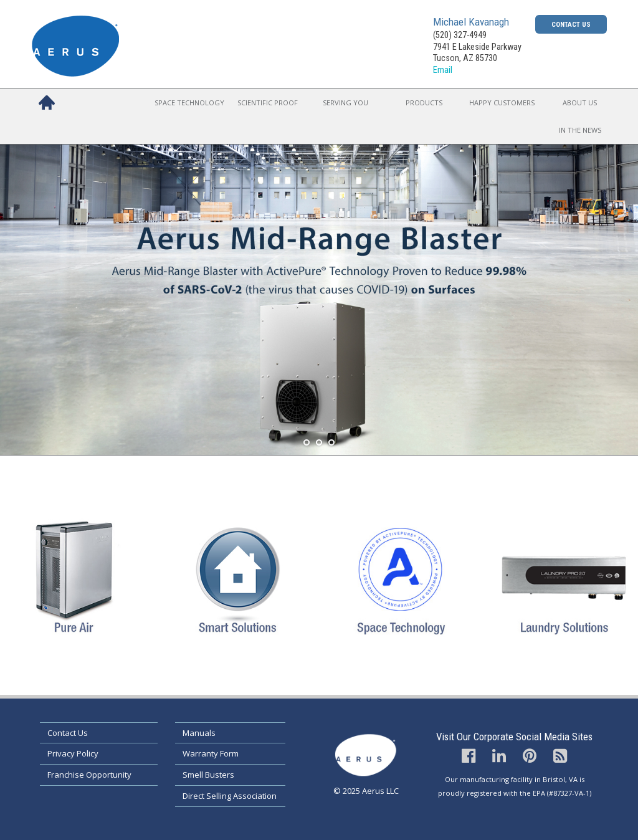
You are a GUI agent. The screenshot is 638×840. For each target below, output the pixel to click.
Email (443, 70)
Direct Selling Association (230, 796)
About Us (580, 103)
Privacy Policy (73, 753)
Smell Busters (208, 775)
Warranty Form (211, 753)
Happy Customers (502, 103)
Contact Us (571, 24)
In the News (580, 130)
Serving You (345, 103)
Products (424, 103)
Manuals (199, 733)
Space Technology (189, 103)
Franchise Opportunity (89, 775)
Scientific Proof (268, 103)
